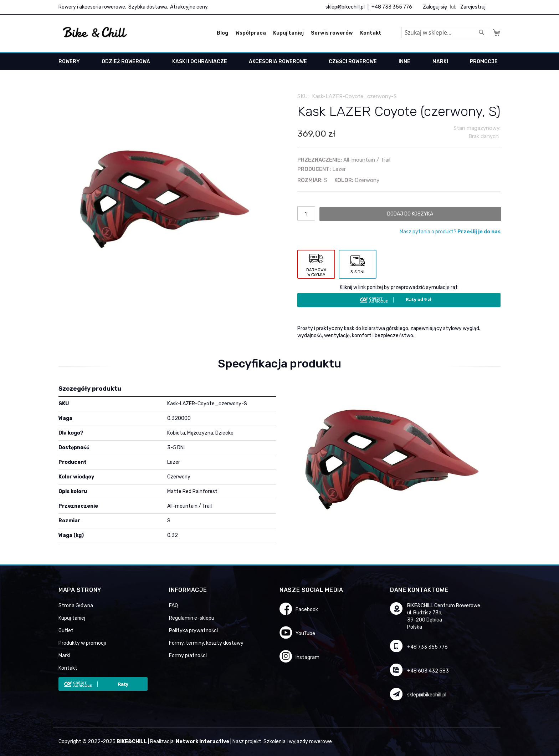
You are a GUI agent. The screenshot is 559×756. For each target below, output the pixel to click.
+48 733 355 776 (392, 7)
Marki (64, 656)
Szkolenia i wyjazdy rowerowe (298, 742)
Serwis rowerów (332, 33)
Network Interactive (202, 742)
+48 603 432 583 (428, 671)
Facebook (307, 610)
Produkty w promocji (82, 643)
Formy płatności (188, 656)
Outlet (66, 631)
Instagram (307, 657)
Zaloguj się (435, 7)
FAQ (173, 606)
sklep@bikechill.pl (345, 7)
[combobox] (445, 32)
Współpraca (251, 33)
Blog (222, 33)
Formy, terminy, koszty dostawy (206, 643)
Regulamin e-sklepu (192, 618)
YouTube (305, 633)
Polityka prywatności (193, 631)
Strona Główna (76, 606)
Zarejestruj (473, 7)
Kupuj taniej (288, 33)
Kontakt (371, 33)
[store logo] (95, 32)
